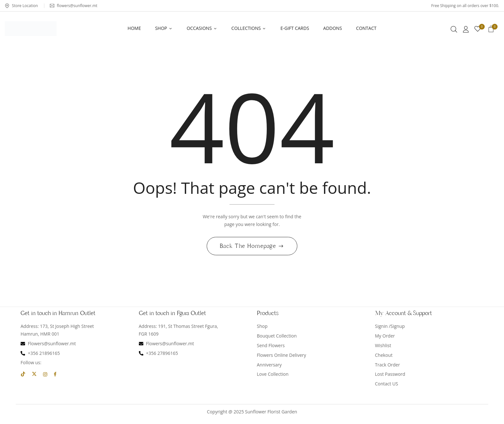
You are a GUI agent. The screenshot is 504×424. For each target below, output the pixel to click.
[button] (491, 30)
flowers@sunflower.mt (74, 6)
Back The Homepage (249, 247)
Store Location (21, 6)
